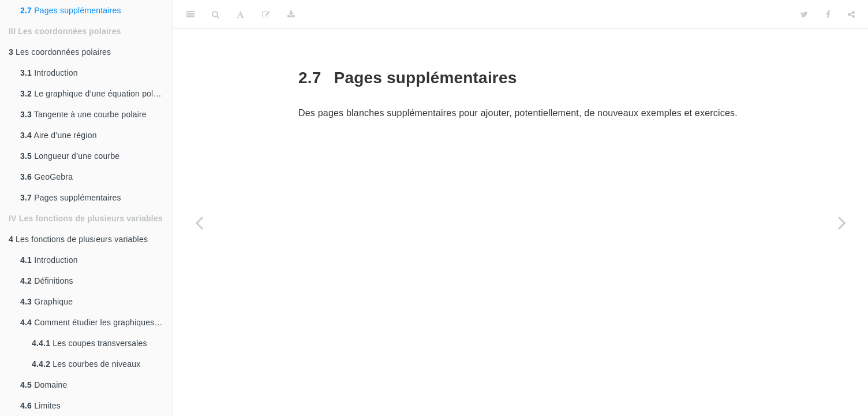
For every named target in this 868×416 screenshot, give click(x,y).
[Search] (216, 14)
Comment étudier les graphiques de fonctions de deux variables (96, 322)
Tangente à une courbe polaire (83, 114)
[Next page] (842, 222)
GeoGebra (46, 177)
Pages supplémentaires (71, 10)
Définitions (47, 281)
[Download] (291, 14)
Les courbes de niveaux (86, 364)
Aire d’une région (59, 135)
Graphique (46, 302)
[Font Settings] (240, 14)
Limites (40, 406)
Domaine (44, 385)
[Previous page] (199, 222)
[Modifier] (266, 14)
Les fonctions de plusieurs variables (78, 239)
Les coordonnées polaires (60, 52)
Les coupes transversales (89, 343)
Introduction (49, 73)
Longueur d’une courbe (70, 156)
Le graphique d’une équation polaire (96, 94)
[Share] (851, 14)
